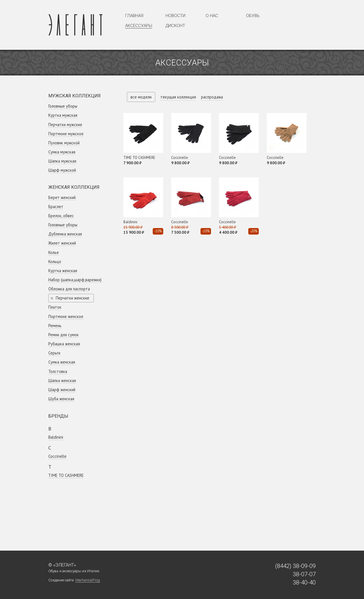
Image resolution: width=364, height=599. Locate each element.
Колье (54, 252)
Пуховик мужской (64, 143)
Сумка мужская (62, 152)
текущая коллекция (178, 97)
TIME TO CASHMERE (66, 475)
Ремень (55, 326)
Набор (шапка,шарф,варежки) (75, 280)
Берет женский (62, 197)
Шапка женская (62, 380)
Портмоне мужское (66, 134)
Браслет (56, 207)
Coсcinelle (57, 456)
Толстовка (58, 371)
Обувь (253, 16)
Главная (134, 16)
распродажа (212, 97)
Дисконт (175, 26)
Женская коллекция (74, 187)
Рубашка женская (64, 344)
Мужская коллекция (75, 96)
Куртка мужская (63, 115)
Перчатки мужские (65, 125)
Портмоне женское (66, 316)
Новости (175, 16)
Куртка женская (63, 271)
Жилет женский (62, 243)
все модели (141, 97)
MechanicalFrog (88, 580)
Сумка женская (62, 362)
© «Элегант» (62, 565)
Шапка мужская (62, 161)
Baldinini (56, 437)
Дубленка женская (65, 234)
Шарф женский (62, 390)
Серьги (54, 353)
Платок (55, 307)
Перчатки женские (73, 298)
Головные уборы (63, 106)
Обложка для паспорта (69, 289)
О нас (212, 16)
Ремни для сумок (64, 335)
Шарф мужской (62, 170)
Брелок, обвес (61, 216)
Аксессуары (139, 26)
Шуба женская (61, 399)
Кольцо (55, 261)
